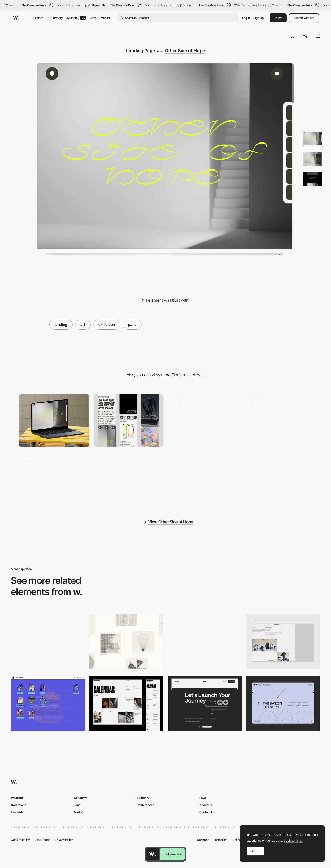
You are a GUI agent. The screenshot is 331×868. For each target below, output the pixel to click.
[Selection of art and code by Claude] (126, 642)
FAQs (203, 798)
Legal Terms (43, 840)
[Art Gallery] (283, 642)
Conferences (145, 805)
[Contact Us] (205, 703)
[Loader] (205, 642)
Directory (57, 18)
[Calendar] (126, 703)
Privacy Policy (64, 840)
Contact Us (207, 812)
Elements (17, 812)
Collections (18, 805)
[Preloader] (54, 477)
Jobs (93, 18)
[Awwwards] (16, 18)
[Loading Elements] (277, 421)
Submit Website (304, 18)
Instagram (221, 840)
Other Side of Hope (185, 51)
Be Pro (278, 18)
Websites (17, 798)
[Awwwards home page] (153, 854)
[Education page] (283, 703)
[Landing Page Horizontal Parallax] (48, 640)
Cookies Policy (20, 840)
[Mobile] (129, 421)
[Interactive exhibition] (203, 421)
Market (105, 18)
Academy (76, 18)
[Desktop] (54, 421)
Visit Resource (172, 854)
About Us (206, 805)
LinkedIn (238, 840)
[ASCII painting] (48, 703)
